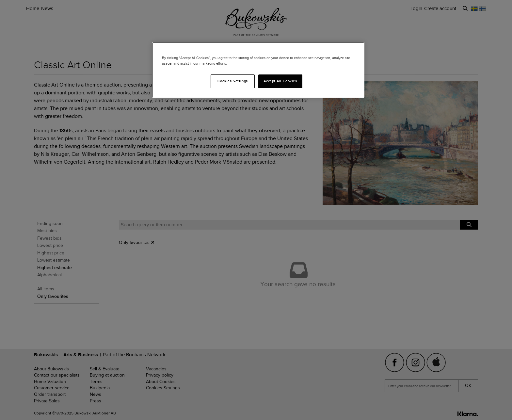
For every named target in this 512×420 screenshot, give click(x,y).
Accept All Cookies (280, 81)
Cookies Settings (233, 81)
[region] (258, 70)
